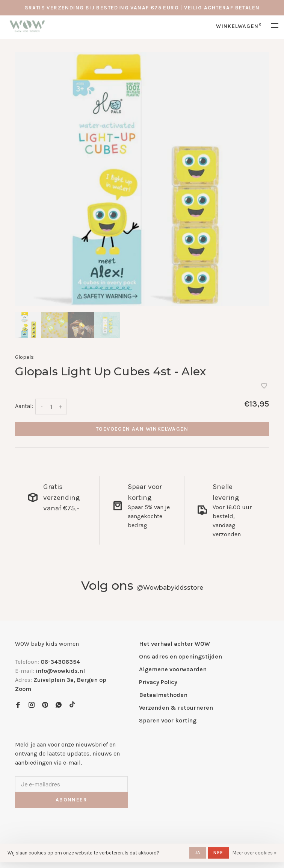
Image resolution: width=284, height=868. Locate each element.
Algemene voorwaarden (173, 669)
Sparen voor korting (168, 720)
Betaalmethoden (163, 695)
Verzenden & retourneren (176, 708)
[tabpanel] (142, 179)
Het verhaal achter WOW (174, 644)
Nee (218, 853)
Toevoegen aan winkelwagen (142, 429)
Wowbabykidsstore (170, 588)
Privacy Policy (158, 682)
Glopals (24, 357)
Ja (198, 853)
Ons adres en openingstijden (181, 656)
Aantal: (24, 406)
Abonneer (71, 800)
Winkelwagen (239, 26)
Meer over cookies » (255, 853)
